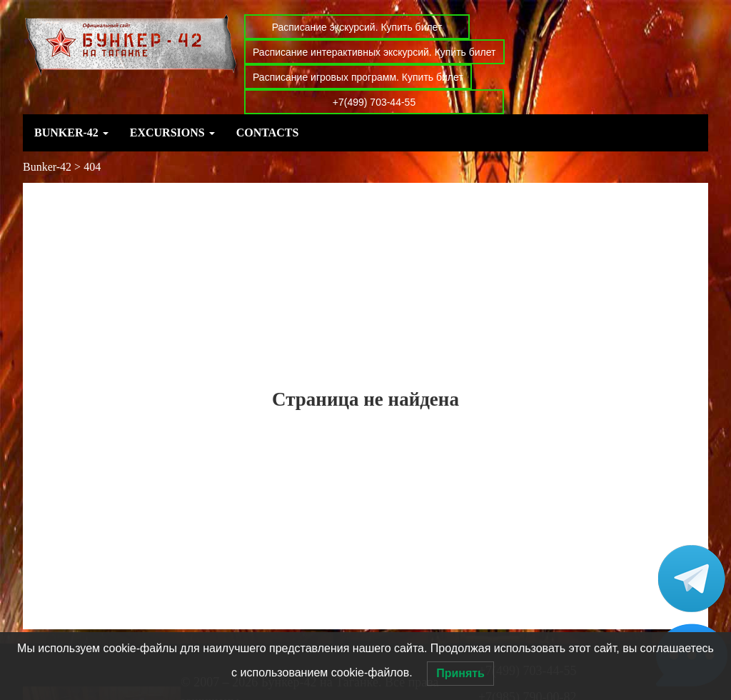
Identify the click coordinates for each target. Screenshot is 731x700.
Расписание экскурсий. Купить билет (357, 27)
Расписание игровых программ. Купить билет (358, 77)
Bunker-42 (71, 132)
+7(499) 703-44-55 (374, 102)
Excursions (172, 132)
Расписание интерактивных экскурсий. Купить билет (374, 52)
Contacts (268, 132)
